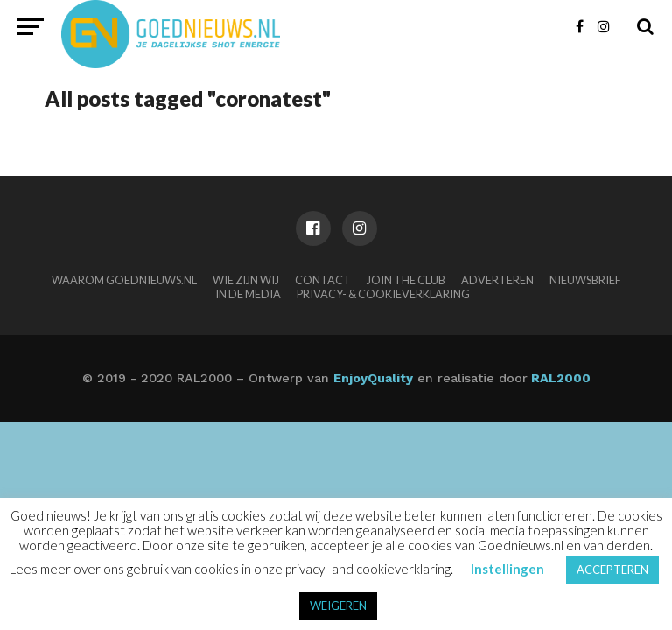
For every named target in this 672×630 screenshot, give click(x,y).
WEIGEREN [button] (338, 605)
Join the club (406, 280)
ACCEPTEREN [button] (612, 570)
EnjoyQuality (373, 378)
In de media (248, 294)
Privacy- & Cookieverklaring (383, 294)
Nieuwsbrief (585, 280)
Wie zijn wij (246, 280)
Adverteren (497, 280)
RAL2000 (559, 378)
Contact (323, 280)
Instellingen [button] (507, 569)
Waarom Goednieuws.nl (124, 280)
